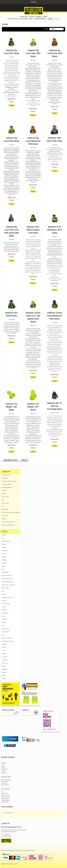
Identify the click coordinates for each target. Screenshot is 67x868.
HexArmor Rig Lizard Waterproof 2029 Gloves (33, 141)
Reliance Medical (6, 604)
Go (57, 19)
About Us (3, 768)
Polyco (3, 566)
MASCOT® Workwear (7, 579)
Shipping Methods (6, 800)
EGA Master (5, 669)
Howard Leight (5, 629)
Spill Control (5, 516)
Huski (3, 616)
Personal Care (5, 503)
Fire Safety (4, 491)
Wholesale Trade (5, 797)
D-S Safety (4, 657)
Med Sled (4, 594)
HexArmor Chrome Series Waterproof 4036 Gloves (55, 316)
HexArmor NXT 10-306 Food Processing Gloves (55, 406)
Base (3, 591)
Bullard (4, 554)
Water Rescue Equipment (8, 525)
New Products (4, 769)
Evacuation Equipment (7, 488)
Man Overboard (5, 497)
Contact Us (4, 773)
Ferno (3, 676)
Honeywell (4, 619)
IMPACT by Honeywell (7, 638)
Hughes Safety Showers (8, 582)
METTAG (4, 648)
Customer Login (24, 17)
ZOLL (3, 538)
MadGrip (4, 666)
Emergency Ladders (7, 485)
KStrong (4, 544)
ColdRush (4, 673)
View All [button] (24, 460)
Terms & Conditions (6, 780)
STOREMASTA (5, 573)
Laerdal (4, 679)
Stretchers (4, 519)
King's (3, 626)
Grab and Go (5, 660)
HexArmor (4, 548)
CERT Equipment (6, 475)
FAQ (2, 792)
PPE (3, 506)
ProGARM (4, 610)
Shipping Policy (5, 785)
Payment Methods (6, 799)
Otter (3, 635)
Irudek (3, 651)
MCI (3, 500)
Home (3, 766)
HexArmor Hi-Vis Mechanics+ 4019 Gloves (55, 230)
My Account (32, 17)
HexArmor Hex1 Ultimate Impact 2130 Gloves (33, 230)
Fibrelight (4, 557)
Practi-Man (4, 563)
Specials (3, 771)
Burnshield (4, 644)
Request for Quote (5, 795)
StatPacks (4, 654)
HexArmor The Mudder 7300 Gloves (11, 407)
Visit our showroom (8, 813)
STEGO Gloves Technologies (9, 585)
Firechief (4, 601)
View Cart (39, 17)
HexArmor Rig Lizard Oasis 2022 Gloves (33, 54)
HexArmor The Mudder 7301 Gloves (33, 407)
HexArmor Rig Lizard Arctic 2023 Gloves (55, 54)
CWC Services (5, 663)
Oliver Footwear (5, 632)
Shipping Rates (5, 802)
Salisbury (4, 623)
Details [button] (11, 105)
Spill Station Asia (6, 541)
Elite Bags (4, 560)
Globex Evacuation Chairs (8, 598)
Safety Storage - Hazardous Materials (11, 513)
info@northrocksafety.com (40, 19)
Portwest (4, 535)
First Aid (4, 494)
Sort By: (46, 29)
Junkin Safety (5, 551)
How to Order (4, 794)
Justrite (4, 607)
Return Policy (4, 783)
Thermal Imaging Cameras (8, 522)
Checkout (45, 17)
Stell (3, 569)
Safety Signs (5, 510)
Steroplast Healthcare (7, 576)
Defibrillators (5, 478)
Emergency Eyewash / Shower (9, 481)
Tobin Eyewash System (7, 641)
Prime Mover (5, 613)
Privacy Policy (4, 782)
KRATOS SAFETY (6, 588)
